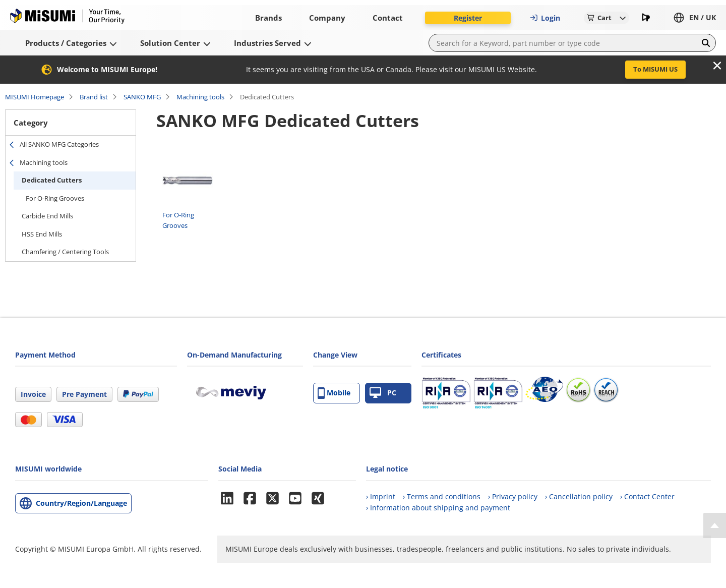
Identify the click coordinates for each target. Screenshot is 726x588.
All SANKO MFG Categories (59, 144)
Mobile (334, 393)
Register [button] (468, 18)
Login (545, 18)
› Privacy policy (513, 496)
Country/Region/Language (81, 503)
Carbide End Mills (47, 216)
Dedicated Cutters (52, 180)
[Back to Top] (715, 525)
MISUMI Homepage (35, 97)
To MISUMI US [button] (655, 69)
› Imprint (381, 496)
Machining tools (200, 97)
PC (383, 393)
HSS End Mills (42, 234)
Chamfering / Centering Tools (65, 252)
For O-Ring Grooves (55, 198)
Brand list (94, 97)
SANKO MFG (142, 97)
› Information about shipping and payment (438, 508)
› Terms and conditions (442, 496)
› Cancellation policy (579, 496)
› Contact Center (647, 496)
